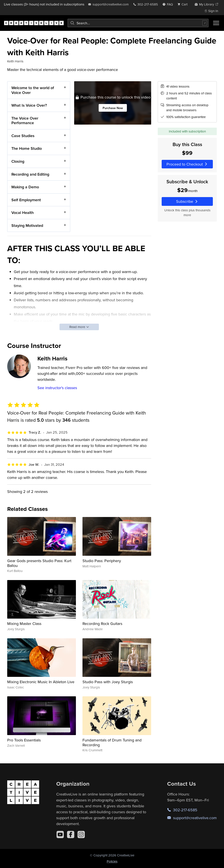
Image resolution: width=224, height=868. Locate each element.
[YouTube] (60, 834)
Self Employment (26, 200)
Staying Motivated (27, 225)
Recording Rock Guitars (102, 624)
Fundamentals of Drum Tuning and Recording (112, 742)
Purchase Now (113, 108)
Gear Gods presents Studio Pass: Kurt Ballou (39, 563)
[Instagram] (81, 834)
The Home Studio (27, 148)
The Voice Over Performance (25, 120)
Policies (112, 861)
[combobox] (138, 23)
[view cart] (184, 4)
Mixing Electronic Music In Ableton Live (41, 682)
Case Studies (23, 136)
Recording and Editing (30, 174)
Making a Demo (25, 187)
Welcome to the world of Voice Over (33, 90)
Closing (18, 161)
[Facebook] (71, 834)
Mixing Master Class (24, 624)
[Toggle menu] (216, 23)
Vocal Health (23, 213)
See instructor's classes (57, 388)
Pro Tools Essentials (24, 740)
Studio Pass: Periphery (102, 561)
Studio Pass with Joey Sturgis (108, 682)
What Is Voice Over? (29, 105)
